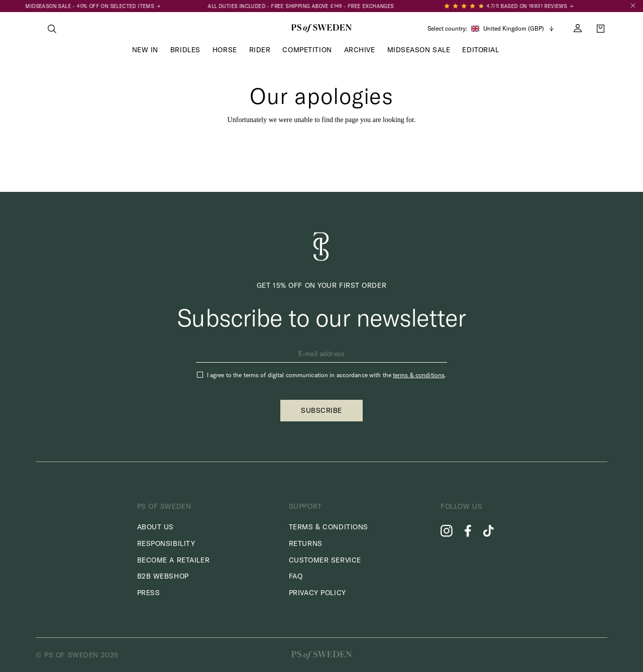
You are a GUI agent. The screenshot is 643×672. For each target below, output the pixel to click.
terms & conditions (419, 375)
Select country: (447, 29)
